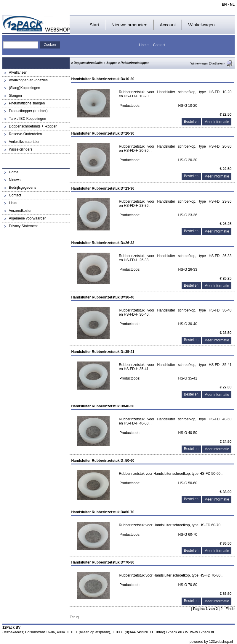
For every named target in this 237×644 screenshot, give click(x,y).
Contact (159, 45)
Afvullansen (18, 72)
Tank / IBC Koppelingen (27, 119)
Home (144, 45)
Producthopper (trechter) (28, 111)
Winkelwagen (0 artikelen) (212, 63)
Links (13, 203)
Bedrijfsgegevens (23, 188)
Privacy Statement (23, 226)
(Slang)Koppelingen (24, 88)
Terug (74, 617)
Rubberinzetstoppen (135, 63)
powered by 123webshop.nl (211, 642)
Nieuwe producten (129, 25)
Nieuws (15, 180)
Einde (230, 609)
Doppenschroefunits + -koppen (33, 126)
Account (168, 25)
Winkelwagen (201, 25)
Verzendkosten (21, 211)
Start (95, 25)
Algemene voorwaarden (28, 218)
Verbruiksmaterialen (25, 142)
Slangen (15, 96)
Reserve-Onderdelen (25, 134)
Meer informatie (217, 122)
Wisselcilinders (21, 149)
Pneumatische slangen (27, 103)
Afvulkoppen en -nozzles (28, 80)
